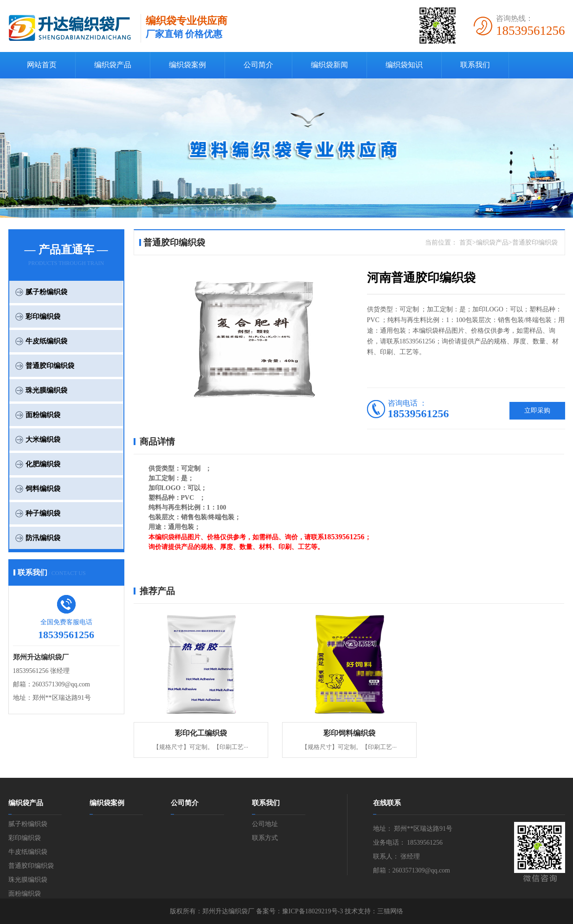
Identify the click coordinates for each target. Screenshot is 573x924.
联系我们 (475, 65)
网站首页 (42, 65)
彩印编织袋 (43, 317)
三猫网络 (390, 911)
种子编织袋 (43, 513)
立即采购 (537, 410)
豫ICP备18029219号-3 (312, 911)
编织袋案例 (187, 65)
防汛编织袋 (43, 538)
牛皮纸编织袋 (46, 341)
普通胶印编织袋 (50, 366)
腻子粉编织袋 (46, 292)
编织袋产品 (113, 65)
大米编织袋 (43, 439)
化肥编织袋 (43, 464)
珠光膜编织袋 (46, 390)
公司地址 (265, 824)
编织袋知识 (404, 65)
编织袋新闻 (329, 65)
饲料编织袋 (43, 489)
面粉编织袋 (43, 415)
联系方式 (265, 838)
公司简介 (258, 65)
